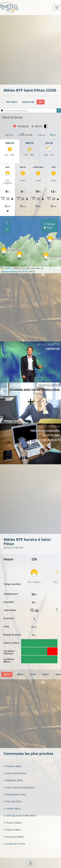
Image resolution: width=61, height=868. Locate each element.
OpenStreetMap (10, 271)
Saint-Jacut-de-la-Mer (20, 816)
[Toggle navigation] (57, 8)
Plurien (13, 823)
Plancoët (13, 801)
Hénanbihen (15, 794)
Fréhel (12, 830)
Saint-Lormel (15, 773)
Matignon (13, 780)
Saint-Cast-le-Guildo (19, 787)
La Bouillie (14, 844)
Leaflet (6, 268)
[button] (46, 257)
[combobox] (33, 111)
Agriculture (28, 102)
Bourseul (14, 837)
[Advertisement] (30, 50)
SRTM (25, 271)
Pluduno (13, 766)
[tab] (7, 674)
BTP (41, 102)
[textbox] (33, 111)
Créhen (12, 808)
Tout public (12, 102)
